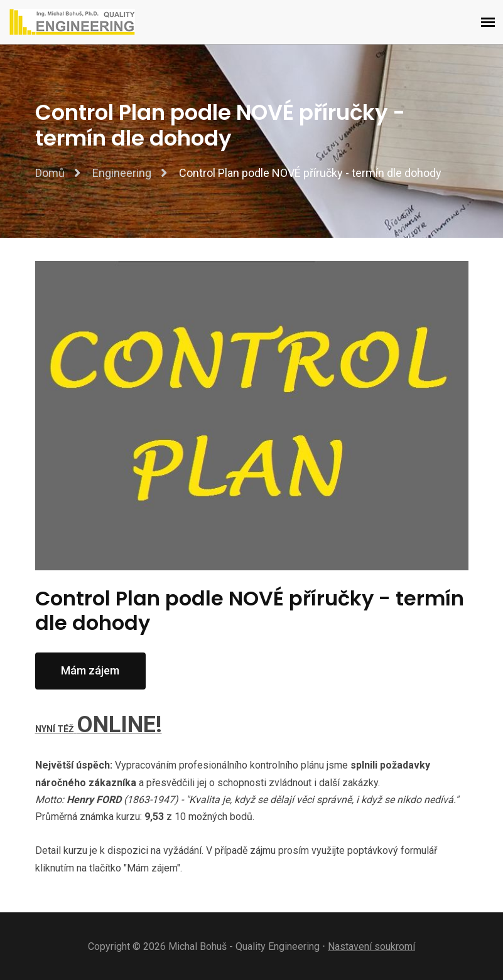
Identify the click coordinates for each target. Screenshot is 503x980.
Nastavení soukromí (371, 946)
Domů (50, 173)
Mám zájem (90, 670)
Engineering (122, 173)
